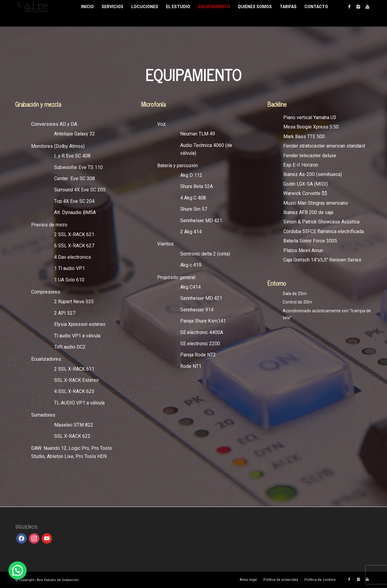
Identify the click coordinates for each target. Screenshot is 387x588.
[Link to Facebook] (349, 7)
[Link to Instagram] (358, 7)
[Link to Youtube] (367, 7)
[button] (18, 570)
